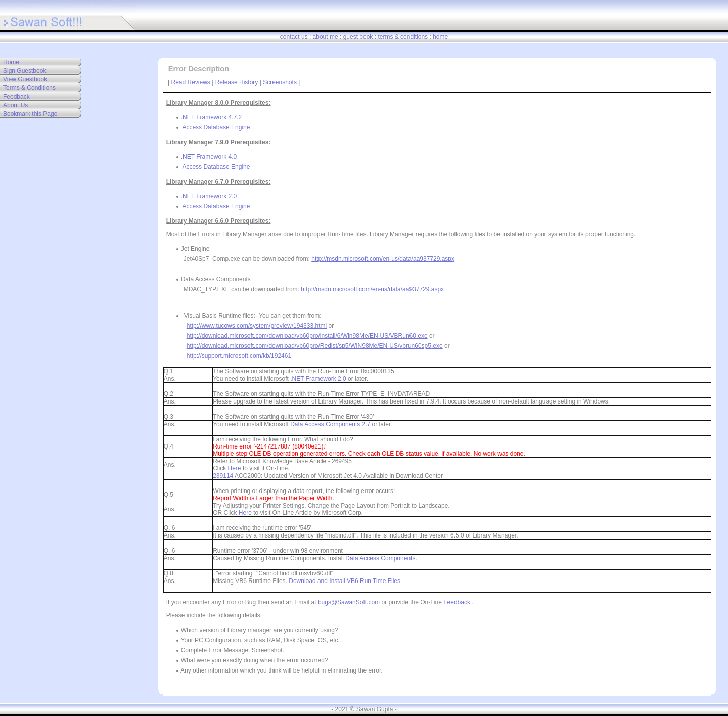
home (440, 37)
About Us (15, 105)
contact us (294, 37)
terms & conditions (403, 37)
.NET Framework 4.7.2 (211, 117)
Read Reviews (191, 82)
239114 (223, 476)
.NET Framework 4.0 (209, 157)
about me (326, 37)
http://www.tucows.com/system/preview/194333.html (257, 326)
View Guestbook (25, 79)
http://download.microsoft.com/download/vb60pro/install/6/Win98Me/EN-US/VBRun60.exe (307, 336)
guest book (358, 37)
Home (11, 62)
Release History (237, 82)
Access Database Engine (216, 127)
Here (235, 468)
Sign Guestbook (25, 71)
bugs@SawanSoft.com (349, 602)
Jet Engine (193, 249)
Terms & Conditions (29, 88)
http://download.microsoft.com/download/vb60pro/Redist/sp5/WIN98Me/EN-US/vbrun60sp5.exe (315, 346)
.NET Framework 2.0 (209, 196)
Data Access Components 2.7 (330, 424)
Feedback (16, 97)
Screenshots (280, 82)
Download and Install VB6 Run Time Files (345, 581)
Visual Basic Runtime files (216, 316)
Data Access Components (213, 279)
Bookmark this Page (30, 114)
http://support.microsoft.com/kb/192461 (239, 356)
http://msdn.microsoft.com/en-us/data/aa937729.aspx (383, 259)
